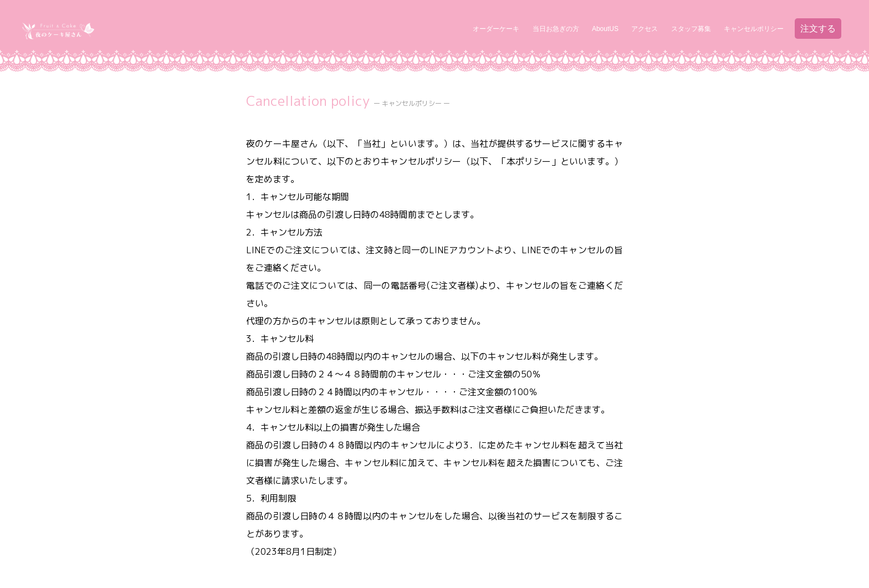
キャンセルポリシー (754, 29)
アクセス (645, 29)
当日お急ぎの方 (556, 29)
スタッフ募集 (691, 29)
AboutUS (605, 29)
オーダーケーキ (496, 29)
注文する (818, 29)
